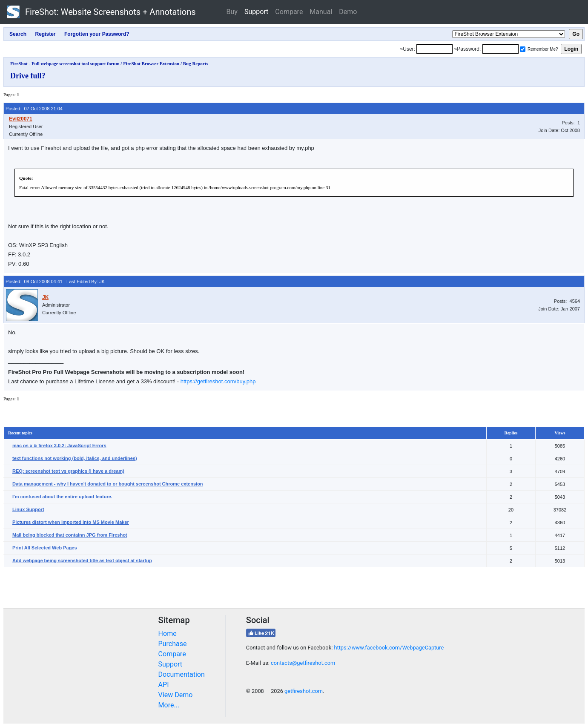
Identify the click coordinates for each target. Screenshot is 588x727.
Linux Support (28, 509)
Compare (289, 12)
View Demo (176, 695)
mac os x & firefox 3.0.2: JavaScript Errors (59, 445)
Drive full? (28, 76)
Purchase (173, 644)
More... (169, 705)
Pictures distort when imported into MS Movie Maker (71, 522)
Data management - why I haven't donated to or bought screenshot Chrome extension (108, 484)
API (164, 685)
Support (256, 12)
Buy (232, 12)
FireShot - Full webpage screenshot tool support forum (65, 63)
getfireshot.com (304, 691)
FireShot (101, 12)
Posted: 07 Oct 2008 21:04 (34, 109)
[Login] (435, 49)
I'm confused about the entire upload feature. (62, 497)
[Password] (501, 49)
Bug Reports (196, 63)
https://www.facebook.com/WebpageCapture (389, 648)
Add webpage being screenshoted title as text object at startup (82, 560)
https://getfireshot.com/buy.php (218, 381)
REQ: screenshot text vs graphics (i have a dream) (68, 471)
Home (168, 634)
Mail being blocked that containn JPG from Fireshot (70, 535)
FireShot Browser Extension (151, 63)
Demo (348, 12)
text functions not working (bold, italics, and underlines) (75, 458)
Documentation (182, 674)
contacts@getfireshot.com (303, 663)
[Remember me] (523, 49)
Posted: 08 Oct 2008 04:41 (34, 282)
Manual (321, 12)
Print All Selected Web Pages (45, 548)
